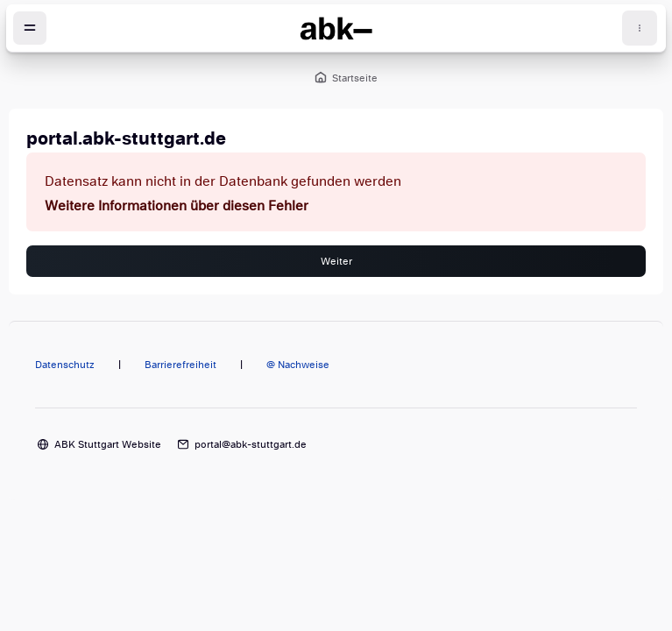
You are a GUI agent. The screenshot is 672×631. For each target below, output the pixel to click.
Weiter (336, 261)
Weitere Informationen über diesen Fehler (177, 206)
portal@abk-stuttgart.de (251, 444)
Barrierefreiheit (180, 365)
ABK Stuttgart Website (108, 444)
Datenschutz (65, 365)
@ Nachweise (298, 365)
